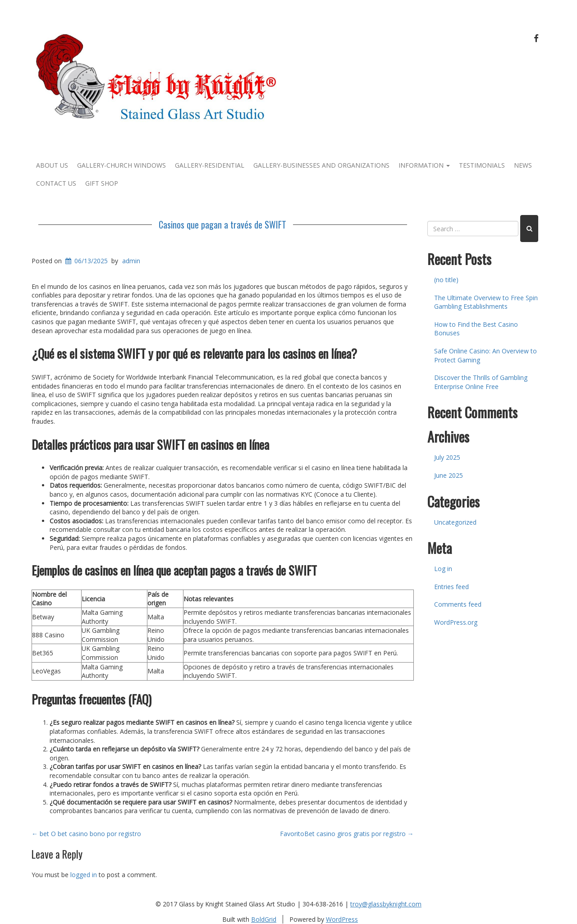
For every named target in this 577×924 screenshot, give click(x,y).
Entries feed (451, 587)
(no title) (446, 280)
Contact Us (56, 183)
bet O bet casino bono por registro (86, 834)
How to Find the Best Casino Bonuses (476, 329)
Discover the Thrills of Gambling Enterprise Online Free (481, 382)
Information (424, 165)
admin (131, 261)
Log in (443, 569)
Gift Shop (102, 183)
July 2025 (447, 457)
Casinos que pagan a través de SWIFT (222, 224)
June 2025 (449, 475)
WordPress (342, 919)
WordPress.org (456, 622)
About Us (52, 165)
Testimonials (482, 165)
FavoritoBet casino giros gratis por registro (347, 834)
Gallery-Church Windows (121, 165)
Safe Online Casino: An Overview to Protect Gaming (485, 355)
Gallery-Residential (210, 165)
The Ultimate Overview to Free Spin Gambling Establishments (486, 302)
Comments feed (458, 604)
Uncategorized (455, 522)
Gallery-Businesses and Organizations (321, 165)
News (523, 165)
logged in (84, 875)
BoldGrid (264, 919)
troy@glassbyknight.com (386, 904)
